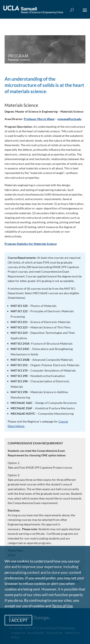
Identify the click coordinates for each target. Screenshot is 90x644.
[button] (85, 13)
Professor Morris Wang (39, 119)
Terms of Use (62, 606)
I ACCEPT (18, 620)
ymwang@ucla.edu (69, 119)
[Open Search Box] (72, 10)
